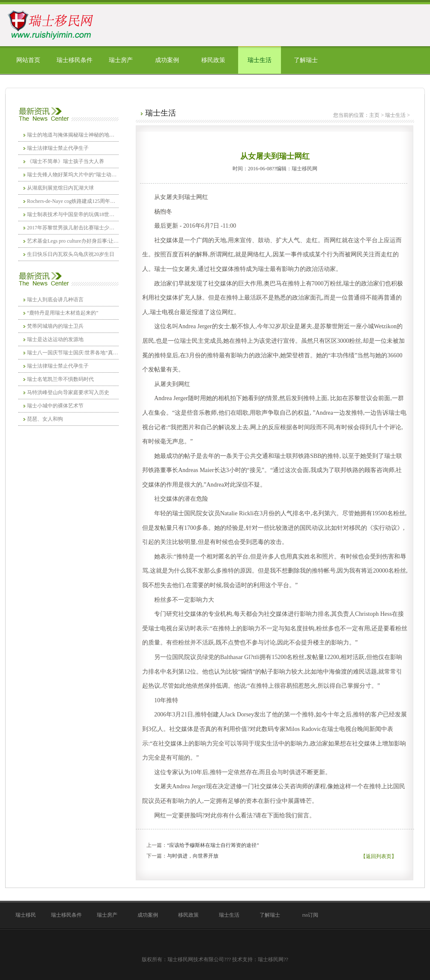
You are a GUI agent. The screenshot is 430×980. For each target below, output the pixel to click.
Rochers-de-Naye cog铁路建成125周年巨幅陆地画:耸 (73, 201)
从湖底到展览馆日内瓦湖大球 (60, 188)
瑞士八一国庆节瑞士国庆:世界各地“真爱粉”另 (73, 353)
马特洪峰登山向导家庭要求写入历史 (68, 392)
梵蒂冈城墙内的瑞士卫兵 (55, 326)
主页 (374, 115)
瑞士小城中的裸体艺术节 (55, 406)
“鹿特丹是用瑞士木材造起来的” (63, 313)
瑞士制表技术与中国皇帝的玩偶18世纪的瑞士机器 (73, 214)
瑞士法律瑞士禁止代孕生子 (58, 148)
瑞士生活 (260, 60)
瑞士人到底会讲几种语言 (55, 300)
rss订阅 (310, 915)
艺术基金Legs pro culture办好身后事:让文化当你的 (73, 241)
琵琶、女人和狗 (45, 419)
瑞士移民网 (271, 959)
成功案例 (167, 60)
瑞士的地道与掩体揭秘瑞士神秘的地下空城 (73, 135)
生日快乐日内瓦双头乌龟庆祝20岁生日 (71, 254)
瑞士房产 (121, 60)
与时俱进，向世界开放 (193, 856)
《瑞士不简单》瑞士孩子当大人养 (66, 161)
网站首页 (28, 60)
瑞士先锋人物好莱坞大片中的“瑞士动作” (73, 175)
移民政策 (213, 60)
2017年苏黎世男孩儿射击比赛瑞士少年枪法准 (73, 228)
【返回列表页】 (379, 856)
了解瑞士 (306, 60)
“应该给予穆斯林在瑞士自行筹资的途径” (213, 845)
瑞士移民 (26, 915)
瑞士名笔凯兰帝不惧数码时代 (60, 379)
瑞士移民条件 (75, 60)
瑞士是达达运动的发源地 (55, 339)
